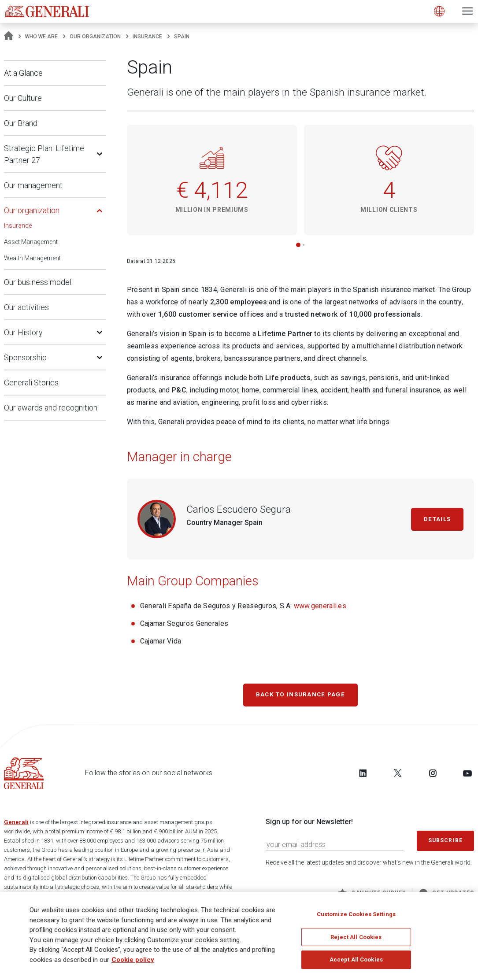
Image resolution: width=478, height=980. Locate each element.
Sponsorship (25, 357)
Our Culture (23, 98)
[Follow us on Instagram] (433, 776)
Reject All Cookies (356, 937)
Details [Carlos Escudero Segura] (434, 519)
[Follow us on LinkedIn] (363, 776)
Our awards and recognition (51, 408)
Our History (23, 332)
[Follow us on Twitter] (398, 776)
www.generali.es (320, 606)
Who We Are (41, 37)
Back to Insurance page (301, 696)
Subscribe (445, 843)
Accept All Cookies (356, 960)
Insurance (147, 37)
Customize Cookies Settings (356, 915)
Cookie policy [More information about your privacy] (133, 960)
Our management (33, 185)
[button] (298, 245)
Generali (16, 825)
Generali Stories (31, 383)
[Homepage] (9, 37)
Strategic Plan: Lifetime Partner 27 (44, 154)
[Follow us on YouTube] (467, 776)
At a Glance (23, 73)
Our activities (26, 307)
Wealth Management (32, 258)
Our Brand (21, 123)
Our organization (95, 37)
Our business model (38, 282)
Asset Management (31, 242)
